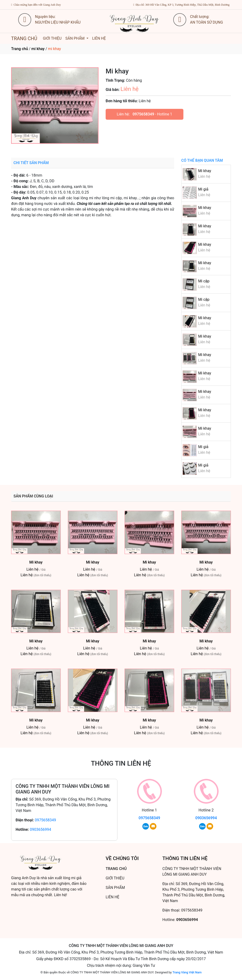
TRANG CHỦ (24, 38)
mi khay (38, 49)
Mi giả (203, 189)
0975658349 (143, 114)
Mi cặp (204, 281)
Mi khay (205, 171)
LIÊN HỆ (99, 38)
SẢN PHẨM (75, 38)
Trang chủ (19, 49)
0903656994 (40, 829)
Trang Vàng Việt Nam (187, 972)
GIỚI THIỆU (52, 38)
